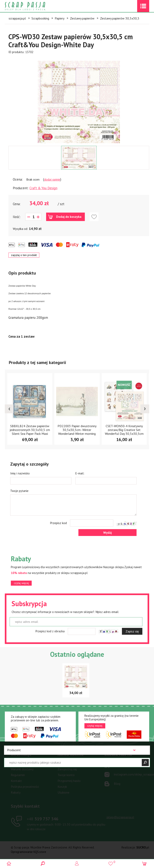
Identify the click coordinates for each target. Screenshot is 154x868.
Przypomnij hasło (69, 781)
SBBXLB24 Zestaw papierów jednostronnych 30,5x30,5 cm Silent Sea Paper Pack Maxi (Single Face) (30, 432)
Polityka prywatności (25, 787)
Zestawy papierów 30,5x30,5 (120, 18)
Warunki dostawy (22, 769)
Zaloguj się (65, 763)
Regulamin (18, 775)
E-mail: (80, 473)
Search (43, 863)
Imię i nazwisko (20, 473)
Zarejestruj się (67, 769)
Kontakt (16, 781)
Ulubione (63, 792)
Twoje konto (66, 775)
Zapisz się (132, 631)
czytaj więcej (21, 583)
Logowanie (77, 863)
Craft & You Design (43, 188)
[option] (79, 100)
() (111, 862)
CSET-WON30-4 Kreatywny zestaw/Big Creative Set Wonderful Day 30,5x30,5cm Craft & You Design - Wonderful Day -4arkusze (124, 434)
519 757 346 (43, 819)
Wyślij (107, 533)
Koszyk (62, 787)
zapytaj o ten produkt (24, 255)
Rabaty (16, 792)
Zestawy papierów (82, 18)
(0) (145, 863)
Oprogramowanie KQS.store (28, 852)
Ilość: (17, 217)
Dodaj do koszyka (69, 217)
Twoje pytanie (19, 491)
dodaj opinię (52, 179)
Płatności (17, 763)
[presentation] (9, 409)
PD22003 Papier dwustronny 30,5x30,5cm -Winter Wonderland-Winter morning (77, 430)
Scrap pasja (34, 6)
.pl (143, 847)
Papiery (60, 18)
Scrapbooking (40, 18)
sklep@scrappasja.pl (120, 817)
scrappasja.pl (17, 18)
